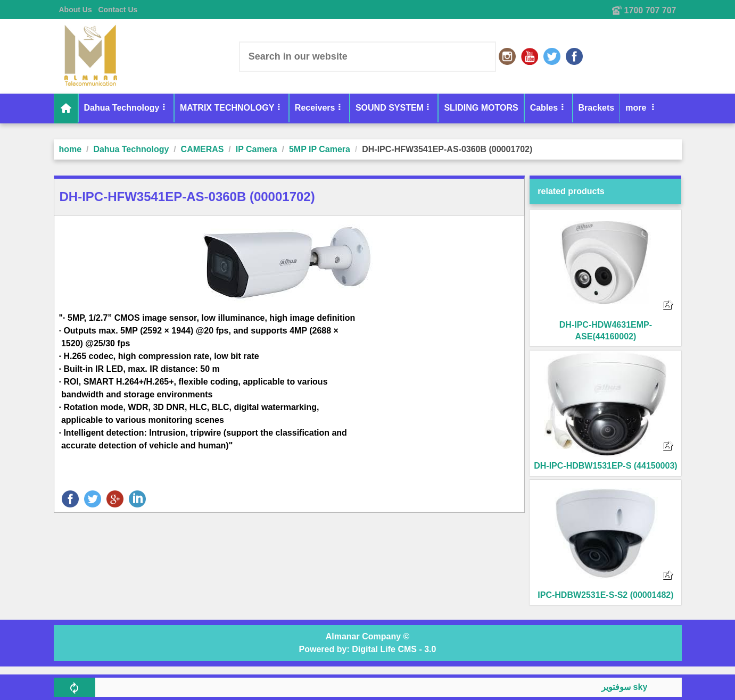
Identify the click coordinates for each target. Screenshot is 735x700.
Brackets (597, 108)
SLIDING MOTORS (481, 108)
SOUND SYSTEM (390, 108)
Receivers (315, 108)
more (637, 108)
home (71, 149)
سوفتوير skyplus (638, 687)
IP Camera (257, 149)
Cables (544, 108)
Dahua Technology (122, 108)
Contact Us (118, 10)
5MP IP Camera (320, 149)
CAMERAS (203, 149)
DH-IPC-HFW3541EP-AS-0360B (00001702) (447, 149)
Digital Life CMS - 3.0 (394, 649)
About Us (76, 10)
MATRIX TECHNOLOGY (227, 108)
